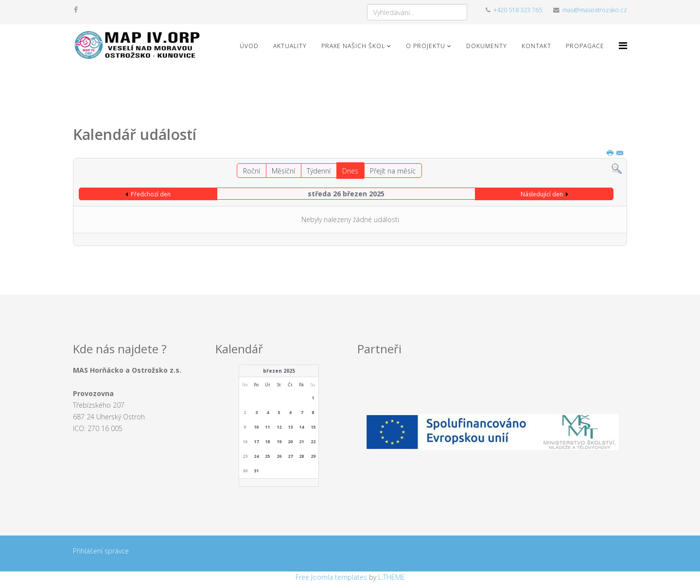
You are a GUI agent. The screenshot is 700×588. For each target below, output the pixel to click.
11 (267, 427)
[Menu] (623, 45)
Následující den (542, 194)
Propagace (585, 46)
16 (245, 441)
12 (279, 427)
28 (301, 456)
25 (267, 456)
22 (313, 441)
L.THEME (392, 577)
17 (256, 441)
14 (301, 427)
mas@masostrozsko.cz (595, 10)
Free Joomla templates (331, 577)
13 (290, 427)
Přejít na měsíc (393, 171)
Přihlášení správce (101, 551)
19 (279, 441)
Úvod (249, 46)
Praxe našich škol (353, 46)
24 (256, 456)
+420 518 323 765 (518, 10)
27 (290, 456)
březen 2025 (279, 371)
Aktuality (290, 46)
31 (256, 471)
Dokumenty (487, 46)
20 (290, 441)
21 (301, 441)
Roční (252, 171)
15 (313, 427)
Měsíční (283, 171)
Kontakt (536, 46)
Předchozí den (151, 194)
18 (267, 441)
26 (279, 456)
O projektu (426, 46)
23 (245, 456)
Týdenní (319, 171)
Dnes (350, 171)
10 (256, 427)
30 (245, 471)
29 (313, 456)
